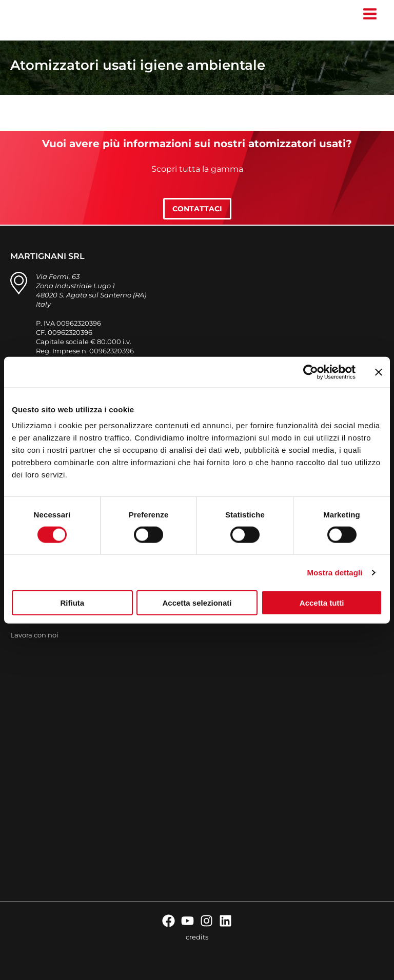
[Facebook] (169, 921)
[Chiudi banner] (379, 372)
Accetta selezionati (197, 603)
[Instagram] (206, 921)
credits (197, 937)
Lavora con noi (34, 635)
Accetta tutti (322, 603)
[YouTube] (188, 921)
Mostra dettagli (334, 572)
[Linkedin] (225, 921)
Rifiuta (72, 603)
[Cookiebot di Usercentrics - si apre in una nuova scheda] (311, 372)
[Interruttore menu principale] (370, 14)
